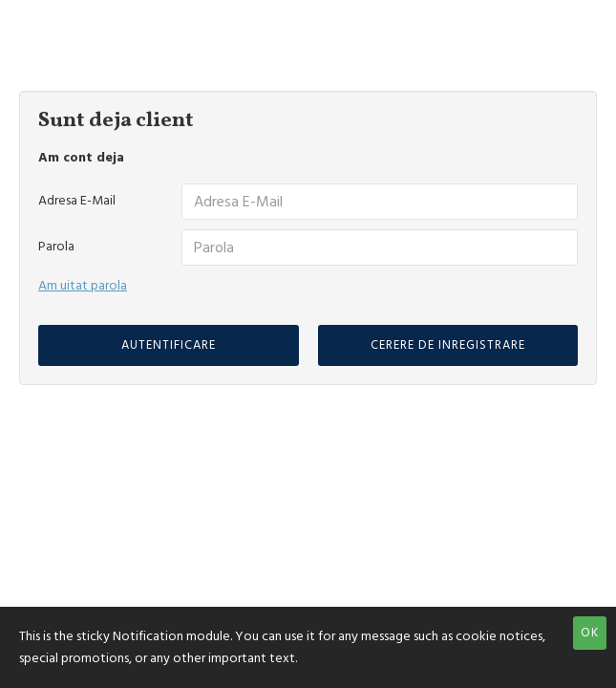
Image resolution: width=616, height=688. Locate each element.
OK (590, 633)
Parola (56, 247)
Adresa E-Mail (77, 201)
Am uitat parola (83, 286)
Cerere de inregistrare (448, 345)
